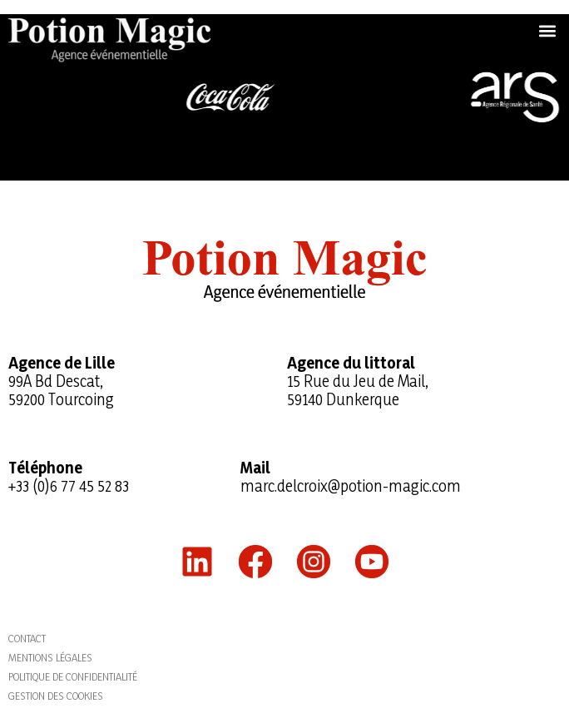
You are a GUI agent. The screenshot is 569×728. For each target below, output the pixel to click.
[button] (547, 30)
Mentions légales (50, 657)
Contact (27, 638)
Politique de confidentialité (73, 676)
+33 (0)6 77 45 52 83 (69, 486)
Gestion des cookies (56, 696)
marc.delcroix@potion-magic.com (351, 486)
